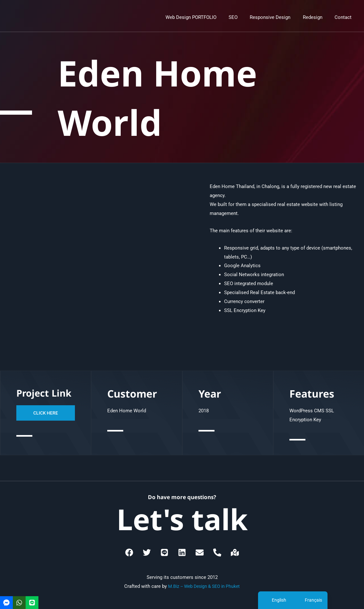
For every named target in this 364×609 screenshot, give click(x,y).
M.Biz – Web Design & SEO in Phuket (204, 586)
